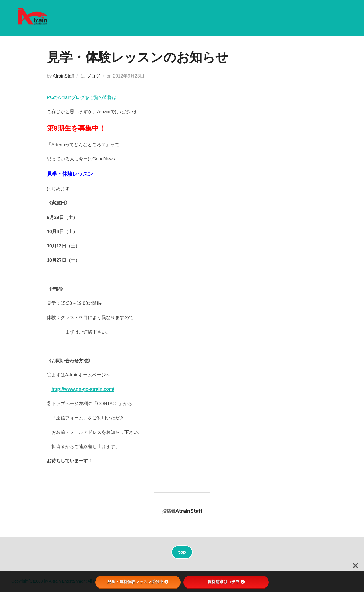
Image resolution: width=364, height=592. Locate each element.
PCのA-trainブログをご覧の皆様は (82, 97)
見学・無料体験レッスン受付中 (138, 582)
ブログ (93, 76)
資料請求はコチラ (226, 582)
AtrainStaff (63, 76)
